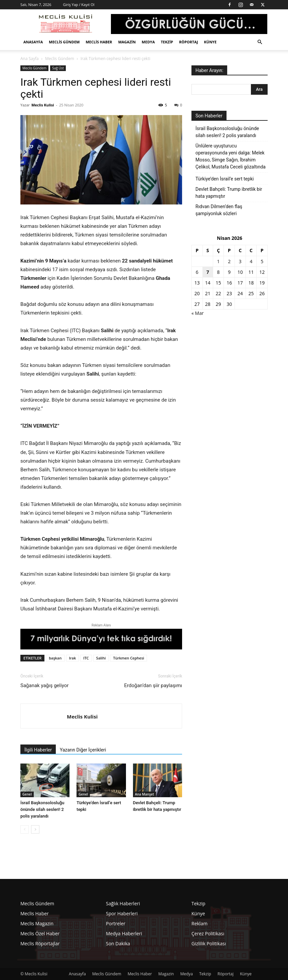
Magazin (127, 42)
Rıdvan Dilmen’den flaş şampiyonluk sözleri (219, 210)
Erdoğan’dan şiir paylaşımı (153, 685)
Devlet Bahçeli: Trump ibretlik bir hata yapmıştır (229, 193)
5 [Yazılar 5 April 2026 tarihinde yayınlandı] (262, 261)
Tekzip (167, 42)
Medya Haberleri (124, 933)
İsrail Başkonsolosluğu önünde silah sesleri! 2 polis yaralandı (42, 809)
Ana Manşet (145, 794)
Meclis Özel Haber (40, 933)
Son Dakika (118, 943)
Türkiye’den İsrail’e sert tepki (225, 179)
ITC (86, 658)
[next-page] (35, 829)
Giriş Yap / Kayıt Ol (79, 5)
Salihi (101, 658)
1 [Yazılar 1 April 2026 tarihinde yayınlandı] (219, 261)
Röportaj (189, 42)
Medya (148, 42)
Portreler (116, 923)
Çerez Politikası (208, 933)
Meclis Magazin (37, 923)
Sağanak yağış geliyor (44, 685)
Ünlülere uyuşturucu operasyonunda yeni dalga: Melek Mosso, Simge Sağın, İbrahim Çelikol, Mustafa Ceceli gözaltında (231, 156)
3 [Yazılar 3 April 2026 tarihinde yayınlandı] (240, 261)
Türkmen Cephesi (128, 658)
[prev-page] (25, 829)
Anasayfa (33, 42)
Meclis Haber (99, 42)
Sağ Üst (58, 68)
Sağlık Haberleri (123, 903)
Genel (27, 794)
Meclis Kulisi (43, 105)
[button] (260, 42)
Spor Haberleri (122, 913)
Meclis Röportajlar (40, 943)
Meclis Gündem (64, 42)
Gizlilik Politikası (209, 943)
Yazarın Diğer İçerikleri (83, 750)
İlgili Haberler (38, 750)
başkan (55, 658)
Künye (210, 42)
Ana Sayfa (30, 59)
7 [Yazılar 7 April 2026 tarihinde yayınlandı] (208, 272)
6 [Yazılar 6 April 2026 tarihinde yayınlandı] (197, 272)
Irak (73, 658)
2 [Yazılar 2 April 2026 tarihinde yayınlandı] (229, 261)
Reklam (199, 923)
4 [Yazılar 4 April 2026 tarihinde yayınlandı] (251, 261)
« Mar (198, 313)
